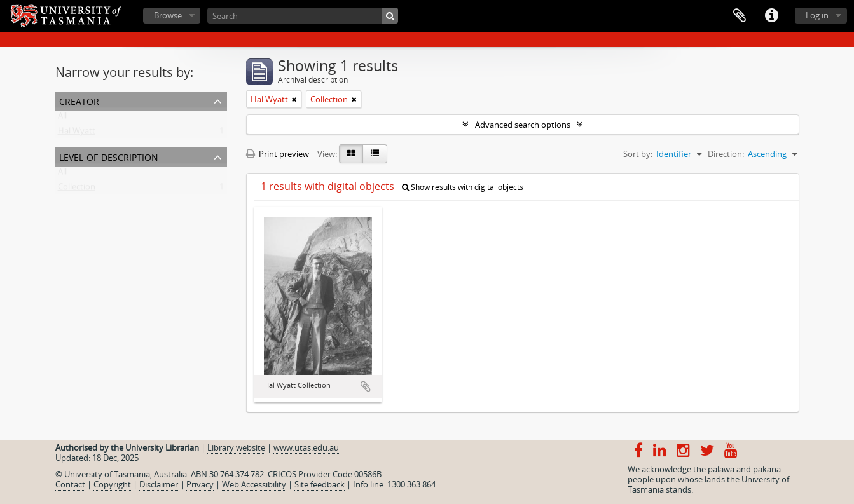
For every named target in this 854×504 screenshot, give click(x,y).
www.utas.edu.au (306, 447)
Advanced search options (523, 125)
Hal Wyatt (77, 133)
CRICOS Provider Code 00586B (325, 474)
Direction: (726, 154)
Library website (236, 447)
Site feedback (320, 484)
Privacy (200, 484)
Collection (77, 189)
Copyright (112, 484)
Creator (79, 100)
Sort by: (638, 154)
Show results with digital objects (463, 187)
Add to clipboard (366, 386)
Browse (168, 15)
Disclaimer (159, 484)
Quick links (771, 16)
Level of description (109, 156)
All (62, 118)
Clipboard (740, 16)
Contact (70, 484)
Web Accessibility (254, 484)
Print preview (278, 154)
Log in (817, 15)
